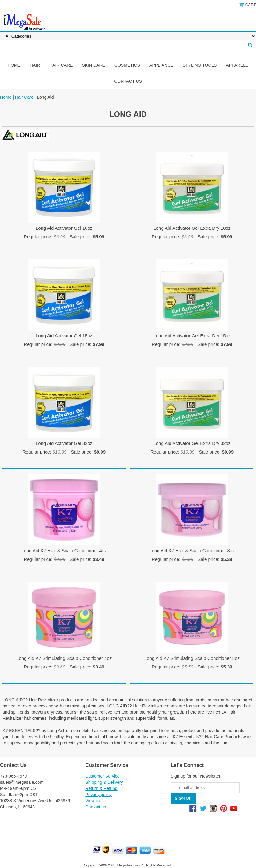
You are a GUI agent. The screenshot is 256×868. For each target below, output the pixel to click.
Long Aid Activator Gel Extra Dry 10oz (192, 228)
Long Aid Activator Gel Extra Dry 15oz (192, 336)
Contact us (128, 81)
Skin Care (93, 65)
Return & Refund (101, 788)
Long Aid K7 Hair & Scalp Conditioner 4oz (64, 551)
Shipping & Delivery (104, 782)
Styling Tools (200, 65)
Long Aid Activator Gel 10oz (64, 228)
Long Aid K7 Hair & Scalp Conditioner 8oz (192, 551)
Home (14, 65)
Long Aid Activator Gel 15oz (64, 336)
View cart (94, 801)
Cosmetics (127, 65)
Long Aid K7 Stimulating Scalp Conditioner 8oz (192, 658)
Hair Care (61, 65)
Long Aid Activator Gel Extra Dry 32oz (192, 443)
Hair (35, 65)
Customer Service (102, 776)
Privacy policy (98, 795)
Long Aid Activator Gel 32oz (64, 443)
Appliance (161, 65)
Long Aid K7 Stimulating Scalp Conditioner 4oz (64, 658)
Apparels (237, 65)
